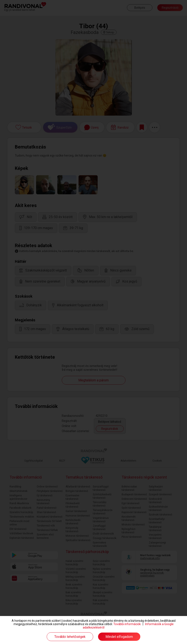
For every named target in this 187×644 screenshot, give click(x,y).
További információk (127, 624)
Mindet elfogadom (119, 637)
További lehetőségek (70, 637)
